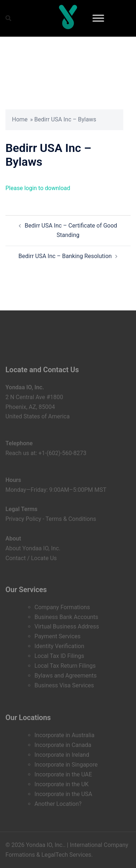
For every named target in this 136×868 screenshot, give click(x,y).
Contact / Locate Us (31, 558)
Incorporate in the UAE (63, 774)
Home (20, 119)
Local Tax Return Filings (65, 666)
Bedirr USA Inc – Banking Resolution (65, 256)
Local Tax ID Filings (59, 656)
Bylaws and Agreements (65, 676)
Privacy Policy (23, 519)
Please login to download (38, 188)
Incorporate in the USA (63, 794)
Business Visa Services (64, 685)
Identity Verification (59, 646)
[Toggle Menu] (98, 18)
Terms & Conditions (71, 519)
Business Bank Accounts (66, 617)
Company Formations (62, 607)
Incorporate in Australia (64, 735)
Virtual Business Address (67, 626)
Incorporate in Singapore (66, 765)
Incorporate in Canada (63, 745)
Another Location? (58, 804)
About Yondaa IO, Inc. (33, 548)
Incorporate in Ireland (62, 755)
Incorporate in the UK (61, 784)
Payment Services (57, 636)
